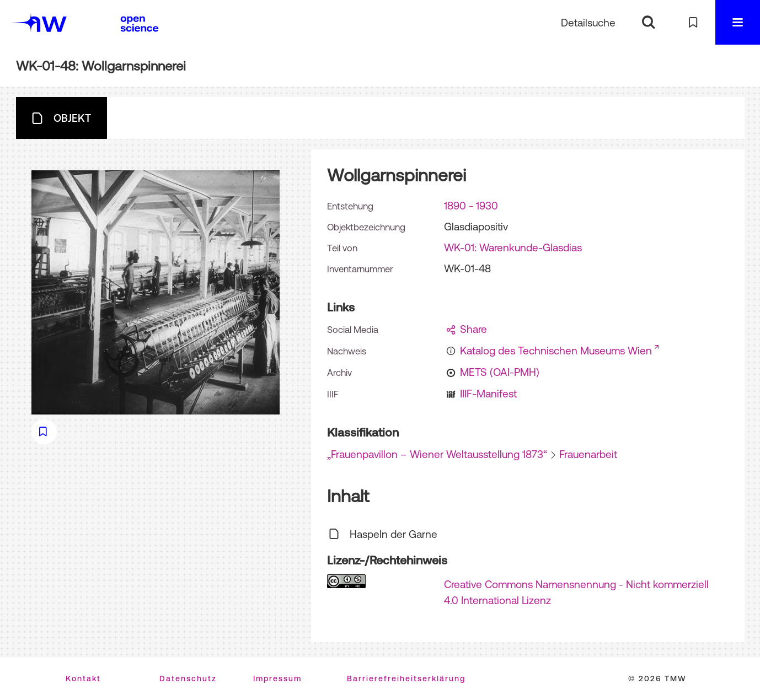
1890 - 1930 (471, 206)
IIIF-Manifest (488, 394)
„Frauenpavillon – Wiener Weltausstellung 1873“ (437, 454)
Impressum (277, 679)
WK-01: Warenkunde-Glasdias (513, 247)
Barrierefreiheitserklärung (406, 679)
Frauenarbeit (588, 454)
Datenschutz (188, 679)
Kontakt (83, 679)
